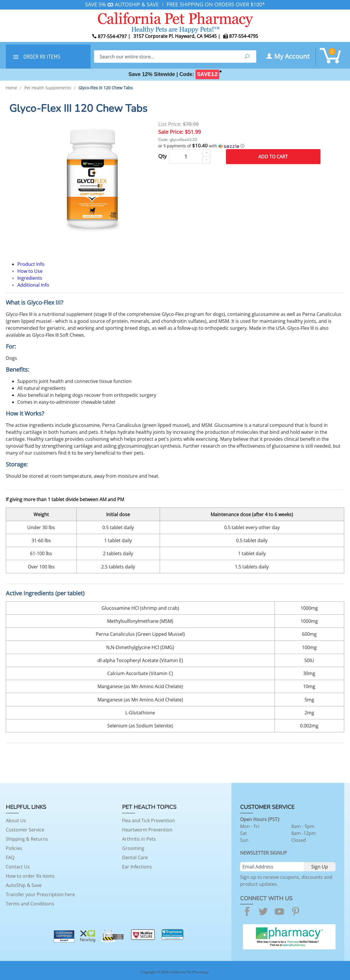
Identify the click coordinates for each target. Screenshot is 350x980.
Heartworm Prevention (147, 830)
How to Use (30, 271)
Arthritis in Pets (139, 839)
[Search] (166, 56)
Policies (14, 848)
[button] (239, 146)
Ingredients (30, 278)
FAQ (10, 857)
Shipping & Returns (27, 839)
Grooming (133, 848)
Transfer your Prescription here (40, 894)
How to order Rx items (30, 876)
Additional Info (33, 285)
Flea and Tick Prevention (149, 820)
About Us (16, 820)
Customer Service (25, 830)
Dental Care (135, 857)
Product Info (31, 264)
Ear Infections (137, 867)
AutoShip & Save (24, 885)
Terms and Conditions (30, 904)
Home (11, 88)
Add (273, 157)
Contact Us (18, 867)
